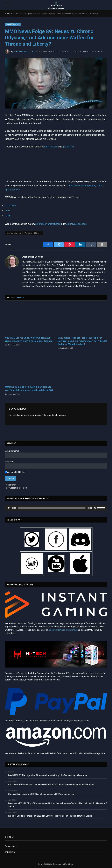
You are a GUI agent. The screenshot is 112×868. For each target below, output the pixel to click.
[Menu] (8, 5)
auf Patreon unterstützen (48, 224)
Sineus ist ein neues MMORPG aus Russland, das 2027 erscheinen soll (42, 794)
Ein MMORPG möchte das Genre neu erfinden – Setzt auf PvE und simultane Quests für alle (51, 785)
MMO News (12, 205)
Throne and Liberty (33, 233)
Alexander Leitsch (24, 52)
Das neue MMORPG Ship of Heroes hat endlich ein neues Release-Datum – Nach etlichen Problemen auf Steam (58, 805)
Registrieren (11, 485)
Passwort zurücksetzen (16, 488)
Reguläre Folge (13, 24)
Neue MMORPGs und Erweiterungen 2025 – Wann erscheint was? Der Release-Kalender (29, 339)
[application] (56, 508)
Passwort (9, 462)
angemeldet (24, 415)
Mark (8, 216)
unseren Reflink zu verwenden (63, 630)
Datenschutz (11, 846)
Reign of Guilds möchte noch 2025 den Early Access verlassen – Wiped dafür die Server (50, 816)
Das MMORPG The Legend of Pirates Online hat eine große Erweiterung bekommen (48, 775)
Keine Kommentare (80, 52)
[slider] (52, 508)
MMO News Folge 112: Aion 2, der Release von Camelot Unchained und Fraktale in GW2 (29, 389)
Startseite (9, 14)
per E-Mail (69, 147)
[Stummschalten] (95, 508)
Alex (8, 211)
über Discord (51, 147)
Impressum (10, 852)
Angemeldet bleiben (15, 472)
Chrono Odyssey (14, 233)
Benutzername (12, 451)
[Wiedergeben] (9, 508)
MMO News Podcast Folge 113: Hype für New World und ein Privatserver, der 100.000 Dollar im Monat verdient (82, 341)
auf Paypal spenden (76, 224)
